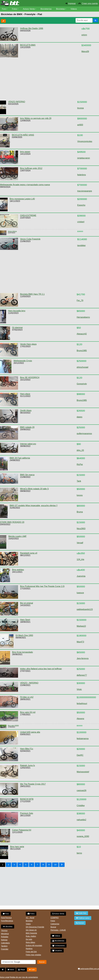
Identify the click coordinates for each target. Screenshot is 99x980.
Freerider (5, 949)
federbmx (82, 175)
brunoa (81, 108)
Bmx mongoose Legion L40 (22, 199)
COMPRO (55, 918)
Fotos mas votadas (33, 955)
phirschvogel (82, 367)
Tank (79, 481)
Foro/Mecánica (7, 921)
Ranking (29, 949)
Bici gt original (27, 603)
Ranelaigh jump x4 (29, 553)
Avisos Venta (29, 9)
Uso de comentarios (30, 977)
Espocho (81, 205)
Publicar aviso (83, 918)
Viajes (28, 924)
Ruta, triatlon (31, 936)
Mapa (21, 970)
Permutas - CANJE (58, 930)
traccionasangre (85, 191)
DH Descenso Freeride (35, 927)
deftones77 (82, 675)
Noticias (4, 940)
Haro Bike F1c (27, 749)
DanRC (80, 755)
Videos (74, 9)
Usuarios (57, 951)
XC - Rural (30, 918)
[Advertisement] (47, 79)
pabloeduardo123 (85, 609)
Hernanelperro (83, 317)
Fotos (15, 9)
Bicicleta (8, 927)
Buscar (53, 927)
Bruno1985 (82, 351)
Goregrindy (82, 384)
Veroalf (80, 543)
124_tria (80, 559)
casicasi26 (82, 790)
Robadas (5, 937)
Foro (4, 9)
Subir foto (81, 913)
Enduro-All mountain (34, 945)
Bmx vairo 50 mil (28, 712)
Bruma (80, 512)
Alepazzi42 (82, 334)
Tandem (4, 946)
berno (79, 853)
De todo (29, 939)
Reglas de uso (16, 977)
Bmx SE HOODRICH (30, 377)
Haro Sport (25, 620)
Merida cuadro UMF (17, 536)
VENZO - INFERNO (29, 683)
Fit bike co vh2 (27, 697)
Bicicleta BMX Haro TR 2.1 (32, 294)
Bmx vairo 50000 (13, 725)
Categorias (55, 924)
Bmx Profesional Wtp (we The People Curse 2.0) (42, 586)
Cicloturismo (59, 946)
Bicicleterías (46, 9)
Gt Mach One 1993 (24, 635)
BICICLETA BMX (28, 45)
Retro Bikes (30, 942)
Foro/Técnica (6, 918)
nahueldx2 (81, 820)
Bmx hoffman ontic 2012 (31, 168)
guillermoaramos (84, 434)
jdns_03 (80, 450)
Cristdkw (81, 806)
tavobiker (82, 245)
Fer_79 (80, 300)
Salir (32, 970)
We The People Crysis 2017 (33, 784)
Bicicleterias (58, 941)
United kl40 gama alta (30, 732)
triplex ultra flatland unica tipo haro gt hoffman (41, 669)
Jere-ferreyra (83, 658)
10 (55, 865)
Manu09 (85, 51)
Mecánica (5, 934)
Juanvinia (81, 576)
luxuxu (80, 495)
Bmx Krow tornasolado (22, 652)
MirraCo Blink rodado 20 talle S (34, 489)
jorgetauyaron (84, 158)
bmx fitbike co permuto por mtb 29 (36, 118)
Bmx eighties (18, 570)
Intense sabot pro (28, 444)
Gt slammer (17, 328)
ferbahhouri (82, 704)
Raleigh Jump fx (28, 765)
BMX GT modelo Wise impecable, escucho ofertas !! (34, 506)
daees (80, 417)
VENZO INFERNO (17, 102)
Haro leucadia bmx (17, 311)
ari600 (80, 125)
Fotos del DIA (31, 952)
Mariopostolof (83, 772)
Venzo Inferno (12, 231)
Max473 (80, 642)
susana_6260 (83, 836)
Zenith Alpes (26, 410)
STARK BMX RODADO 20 (12, 522)
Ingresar (72, 3)
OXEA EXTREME (28, 215)
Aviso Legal (5, 977)
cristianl (81, 222)
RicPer (80, 464)
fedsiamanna (83, 739)
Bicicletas (61, 9)
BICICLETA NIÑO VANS (23, 135)
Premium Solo (27, 813)
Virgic (79, 689)
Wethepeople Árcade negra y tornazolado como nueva (25, 185)
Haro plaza (25, 394)
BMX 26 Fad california (20, 458)
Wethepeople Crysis (23, 361)
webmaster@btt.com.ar (88, 969)
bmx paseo (25, 152)
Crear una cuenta (90, 3)
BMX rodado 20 (27, 427)
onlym (84, 35)
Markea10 (81, 626)
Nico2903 (81, 529)
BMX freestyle (31, 933)
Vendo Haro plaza (28, 344)
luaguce (80, 593)
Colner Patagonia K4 (22, 830)
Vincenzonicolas (85, 141)
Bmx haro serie (17, 847)
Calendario (5, 943)
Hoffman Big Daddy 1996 (32, 28)
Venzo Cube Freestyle (30, 239)
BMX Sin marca (27, 475)
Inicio (11, 970)
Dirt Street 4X (31, 930)
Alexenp (80, 719)
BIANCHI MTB (27, 799)
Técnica (4, 931)
